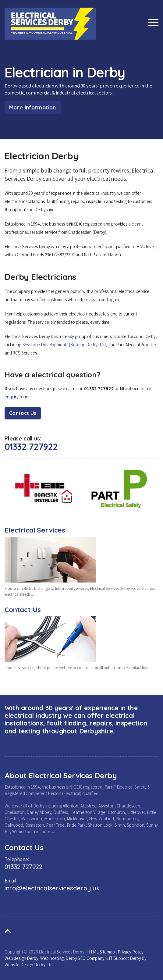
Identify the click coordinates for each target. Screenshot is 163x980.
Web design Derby (21, 958)
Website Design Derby (25, 965)
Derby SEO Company (85, 958)
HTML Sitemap (101, 952)
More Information (33, 107)
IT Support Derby (125, 958)
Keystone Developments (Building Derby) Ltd (64, 345)
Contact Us (23, 413)
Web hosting (52, 958)
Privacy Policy (131, 952)
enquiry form (16, 397)
